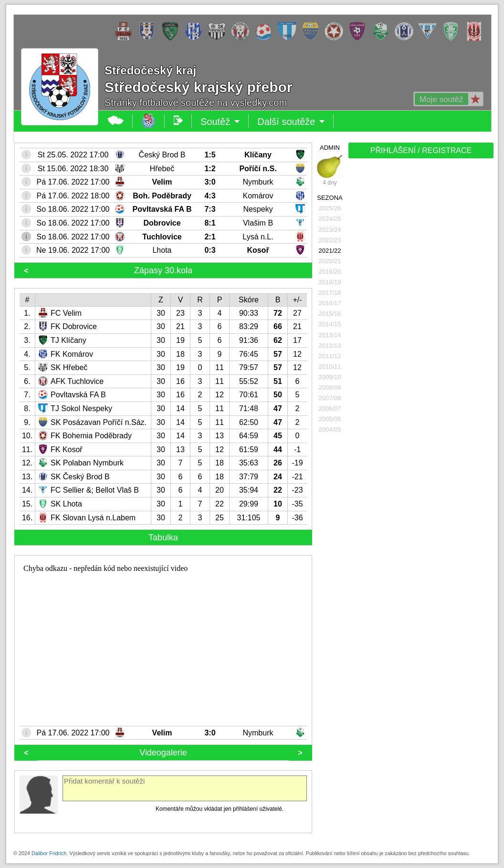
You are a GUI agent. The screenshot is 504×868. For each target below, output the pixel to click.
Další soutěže (291, 122)
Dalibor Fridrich (49, 853)
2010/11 (330, 367)
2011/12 (330, 356)
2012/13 (330, 346)
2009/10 (330, 377)
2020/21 (330, 261)
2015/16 (330, 314)
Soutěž (220, 122)
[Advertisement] (420, 311)
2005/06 (330, 419)
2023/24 (330, 230)
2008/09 (330, 387)
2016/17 (330, 303)
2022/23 (330, 240)
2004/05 (330, 429)
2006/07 (330, 408)
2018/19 (330, 282)
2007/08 (330, 398)
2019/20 (330, 272)
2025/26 (330, 208)
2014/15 (330, 324)
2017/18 (330, 293)
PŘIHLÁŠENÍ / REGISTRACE (421, 150)
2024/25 (330, 219)
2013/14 (330, 335)
